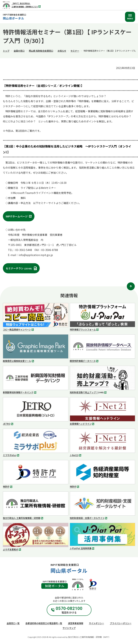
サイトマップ (69, 628)
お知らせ (62, 51)
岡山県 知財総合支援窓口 (41, 51)
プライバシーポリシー (121, 623)
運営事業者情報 (76, 623)
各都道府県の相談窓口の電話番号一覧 (44, 623)
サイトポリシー (97, 623)
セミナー (75, 51)
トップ (6, 51)
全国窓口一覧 (13, 623)
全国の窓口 (19, 51)
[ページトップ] (131, 286)
